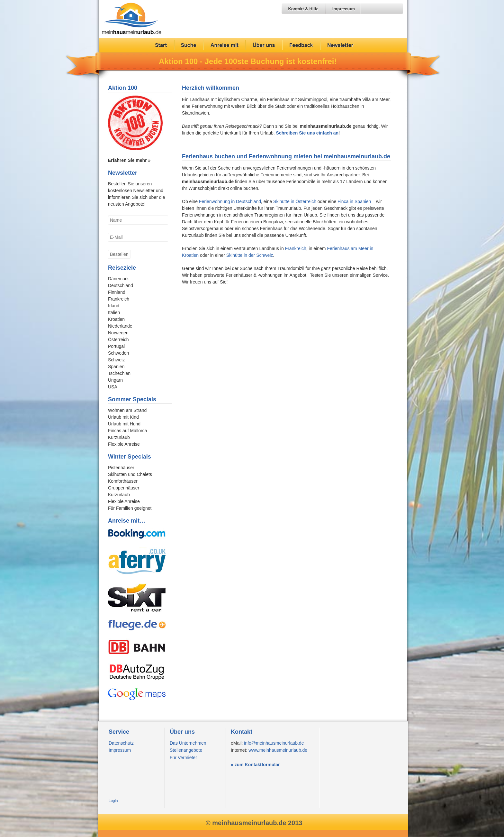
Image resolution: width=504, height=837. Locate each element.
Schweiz (116, 360)
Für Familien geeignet (130, 508)
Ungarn (115, 380)
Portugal (116, 346)
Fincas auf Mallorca (127, 431)
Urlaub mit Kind (123, 417)
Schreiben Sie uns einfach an (307, 133)
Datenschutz (121, 743)
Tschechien (119, 373)
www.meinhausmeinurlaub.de (278, 750)
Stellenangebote (186, 750)
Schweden (118, 353)
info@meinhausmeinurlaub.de (274, 743)
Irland (114, 306)
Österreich (118, 339)
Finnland (117, 292)
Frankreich (296, 248)
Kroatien (116, 319)
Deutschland (121, 285)
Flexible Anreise (124, 444)
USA (113, 387)
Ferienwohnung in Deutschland (230, 201)
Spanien (116, 367)
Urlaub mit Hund (124, 424)
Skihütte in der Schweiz (250, 255)
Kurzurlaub (119, 437)
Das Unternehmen (188, 743)
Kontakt (242, 732)
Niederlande (120, 326)
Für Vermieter (183, 758)
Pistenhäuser (121, 468)
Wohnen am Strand (127, 410)
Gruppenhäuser (124, 488)
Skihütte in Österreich (295, 201)
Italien (114, 312)
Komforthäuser (123, 481)
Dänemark (118, 279)
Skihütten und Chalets (130, 474)
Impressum (120, 750)
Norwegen (118, 333)
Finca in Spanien (354, 201)
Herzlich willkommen (211, 88)
